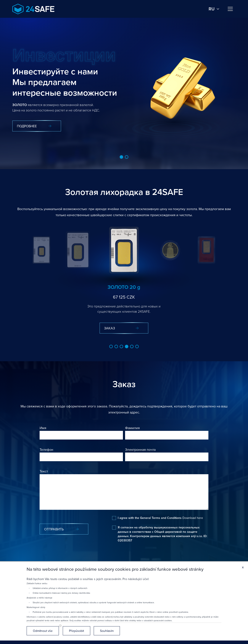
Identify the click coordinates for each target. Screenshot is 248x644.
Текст (44, 471)
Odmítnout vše (43, 631)
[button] (121, 157)
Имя (43, 428)
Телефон (46, 449)
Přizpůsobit (76, 631)
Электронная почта (140, 449)
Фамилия (132, 428)
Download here (193, 518)
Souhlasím (107, 631)
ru (214, 9)
